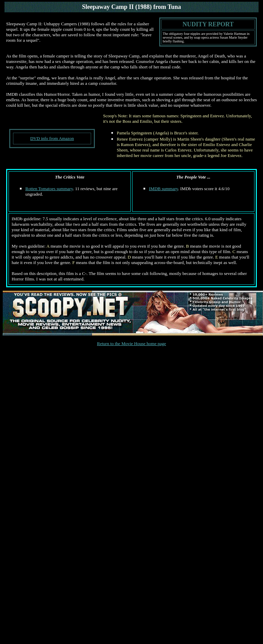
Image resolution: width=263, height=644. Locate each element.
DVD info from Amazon (52, 138)
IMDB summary (164, 189)
